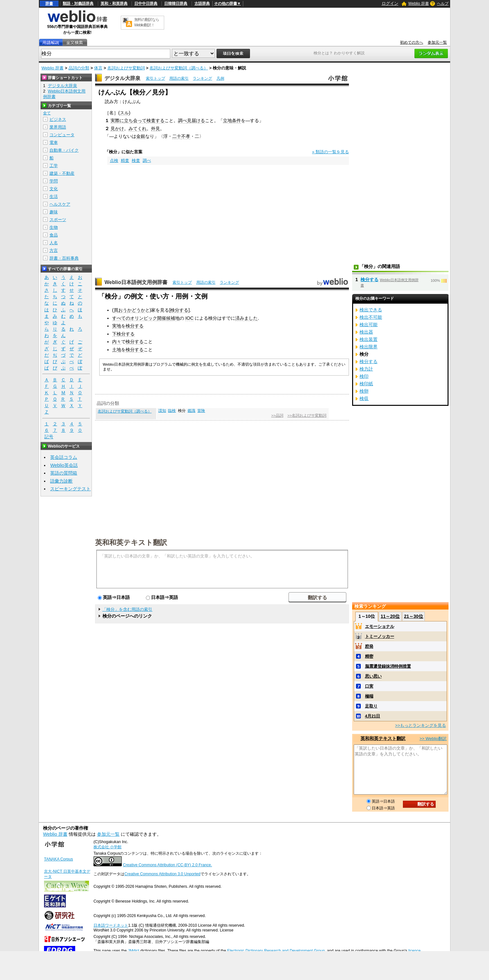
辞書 (49, 4)
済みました (246, 318)
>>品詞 (277, 415)
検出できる (371, 310)
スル (124, 113)
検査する (156, 120)
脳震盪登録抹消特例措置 (388, 666)
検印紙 (366, 384)
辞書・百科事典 (64, 258)
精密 (369, 656)
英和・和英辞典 (114, 4)
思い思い (373, 676)
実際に (117, 120)
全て (47, 113)
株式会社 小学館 (107, 847)
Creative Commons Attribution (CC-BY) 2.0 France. (167, 865)
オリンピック (144, 318)
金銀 (141, 136)
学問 (54, 181)
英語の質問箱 (64, 473)
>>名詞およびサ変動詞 (307, 415)
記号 (49, 437)
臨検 (172, 411)
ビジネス (58, 119)
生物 (54, 227)
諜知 (162, 411)
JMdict (133, 951)
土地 (117, 350)
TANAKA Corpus (58, 859)
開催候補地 (168, 318)
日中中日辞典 (146, 4)
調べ (182, 120)
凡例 (220, 78)
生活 (54, 196)
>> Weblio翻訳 (433, 739)
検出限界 (369, 347)
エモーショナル (380, 626)
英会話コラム (64, 457)
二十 (177, 136)
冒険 (201, 411)
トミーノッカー (380, 636)
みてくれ (138, 129)
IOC (190, 318)
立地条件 (232, 120)
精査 (125, 160)
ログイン (390, 3)
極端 (369, 696)
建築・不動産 (62, 173)
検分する (179, 310)
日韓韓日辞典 (176, 4)
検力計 (366, 369)
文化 (54, 189)
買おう (120, 310)
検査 (136, 160)
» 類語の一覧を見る (330, 152)
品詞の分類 (79, 68)
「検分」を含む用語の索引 (127, 609)
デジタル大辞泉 (122, 78)
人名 (54, 243)
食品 (54, 235)
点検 (114, 160)
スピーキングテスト (70, 489)
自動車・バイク (64, 150)
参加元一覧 (437, 42)
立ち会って (135, 120)
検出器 (366, 332)
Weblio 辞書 (419, 4)
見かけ (117, 129)
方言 (54, 250)
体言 (98, 68)
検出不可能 (371, 317)
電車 (54, 143)
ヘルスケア (60, 204)
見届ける (196, 120)
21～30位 (413, 616)
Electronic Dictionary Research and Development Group (276, 951)
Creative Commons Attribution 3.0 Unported (162, 874)
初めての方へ (412, 42)
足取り (371, 706)
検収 (364, 398)
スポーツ (58, 220)
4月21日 (373, 716)
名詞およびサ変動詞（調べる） (179, 68)
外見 (156, 129)
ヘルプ (443, 4)
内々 (117, 342)
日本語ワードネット (111, 925)
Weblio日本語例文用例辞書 (136, 282)
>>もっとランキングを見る (421, 725)
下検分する (123, 334)
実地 (117, 326)
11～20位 (390, 616)
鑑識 (191, 411)
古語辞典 (202, 4)
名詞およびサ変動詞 (126, 68)
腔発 (369, 646)
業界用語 (58, 127)
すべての (121, 318)
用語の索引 (179, 78)
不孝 (186, 136)
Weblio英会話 (64, 465)
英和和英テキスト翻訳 (131, 542)
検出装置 (369, 339)
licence (414, 951)
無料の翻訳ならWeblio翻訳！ (147, 22)
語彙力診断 (61, 481)
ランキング (202, 78)
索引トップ (156, 78)
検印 (364, 376)
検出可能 (369, 325)
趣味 (54, 212)
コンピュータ (62, 135)
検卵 (364, 391)
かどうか (136, 310)
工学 (54, 166)
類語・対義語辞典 (78, 4)
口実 (369, 686)
